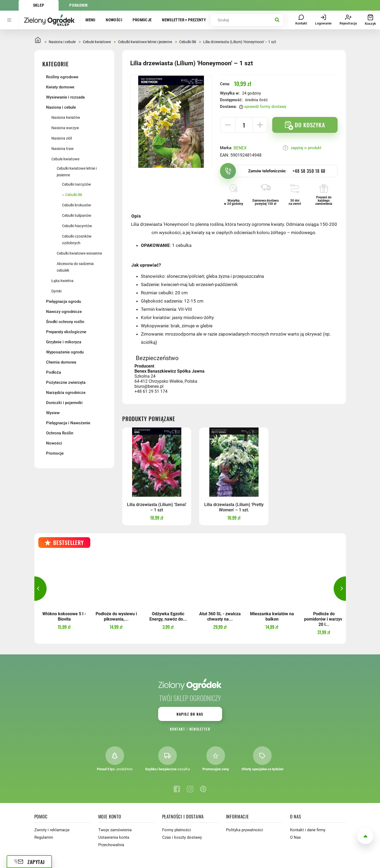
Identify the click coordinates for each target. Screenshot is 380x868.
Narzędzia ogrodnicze (66, 393)
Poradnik (79, 5)
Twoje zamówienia (115, 830)
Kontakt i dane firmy (308, 830)
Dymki (56, 291)
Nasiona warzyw (65, 128)
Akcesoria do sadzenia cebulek (75, 267)
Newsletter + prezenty (184, 20)
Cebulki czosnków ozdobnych (77, 240)
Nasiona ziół (62, 138)
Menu (91, 20)
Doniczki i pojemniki (64, 403)
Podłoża (54, 372)
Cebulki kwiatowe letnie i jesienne (77, 172)
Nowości (114, 20)
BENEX (240, 148)
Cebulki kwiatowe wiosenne (79, 253)
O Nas (295, 837)
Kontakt (177, 729)
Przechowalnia (111, 845)
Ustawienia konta (114, 837)
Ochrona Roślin (60, 433)
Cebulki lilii (74, 195)
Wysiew (53, 413)
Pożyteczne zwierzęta (66, 382)
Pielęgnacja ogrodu (64, 301)
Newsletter (200, 729)
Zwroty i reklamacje (52, 830)
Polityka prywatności (245, 830)
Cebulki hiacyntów (77, 226)
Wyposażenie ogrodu (65, 352)
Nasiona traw (63, 149)
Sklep (39, 5)
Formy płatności (177, 830)
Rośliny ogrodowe (62, 77)
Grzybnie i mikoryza (64, 342)
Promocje (142, 20)
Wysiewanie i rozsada (65, 97)
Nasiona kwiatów (66, 117)
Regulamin (44, 837)
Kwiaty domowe (60, 87)
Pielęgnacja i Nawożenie (68, 423)
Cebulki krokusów (77, 205)
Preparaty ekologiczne (66, 332)
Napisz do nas (190, 714)
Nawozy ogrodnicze (64, 312)
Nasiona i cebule (61, 107)
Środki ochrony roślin (65, 322)
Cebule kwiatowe (65, 159)
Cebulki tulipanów (77, 215)
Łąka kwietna (62, 281)
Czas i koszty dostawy (182, 837)
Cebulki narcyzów (77, 184)
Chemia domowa (61, 362)
